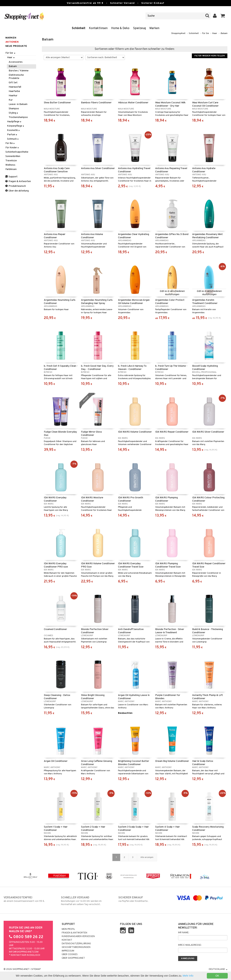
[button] (223, 16)
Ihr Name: (184, 933)
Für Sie (205, 33)
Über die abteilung (17, 191)
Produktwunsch (16, 186)
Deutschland (218, 969)
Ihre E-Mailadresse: (190, 945)
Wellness (10, 165)
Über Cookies (70, 955)
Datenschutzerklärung (76, 944)
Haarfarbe (14, 91)
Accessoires (16, 62)
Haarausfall (15, 87)
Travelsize (11, 161)
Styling (14, 113)
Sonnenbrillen (13, 156)
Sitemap (36, 969)
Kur (11, 100)
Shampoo (14, 109)
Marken (154, 28)
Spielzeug (139, 28)
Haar (215, 33)
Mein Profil (68, 929)
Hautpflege (14, 122)
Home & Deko (120, 28)
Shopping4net (178, 33)
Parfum (12, 135)
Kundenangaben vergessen (78, 936)
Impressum (68, 951)
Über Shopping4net (73, 958)
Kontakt (67, 940)
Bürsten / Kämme (19, 71)
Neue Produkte (16, 46)
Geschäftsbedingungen (76, 947)
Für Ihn (10, 143)
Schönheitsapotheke (17, 152)
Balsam (224, 33)
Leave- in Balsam (18, 104)
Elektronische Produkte (16, 77)
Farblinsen (11, 169)
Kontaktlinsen (98, 28)
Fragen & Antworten (18, 181)
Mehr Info (188, 976)
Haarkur (13, 96)
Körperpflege (16, 126)
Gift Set (13, 83)
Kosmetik (14, 130)
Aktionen (12, 42)
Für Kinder (12, 148)
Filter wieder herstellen (210, 56)
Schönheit (79, 28)
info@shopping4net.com (24, 952)
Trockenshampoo (18, 117)
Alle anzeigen (147, 857)
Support (11, 177)
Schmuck (13, 139)
